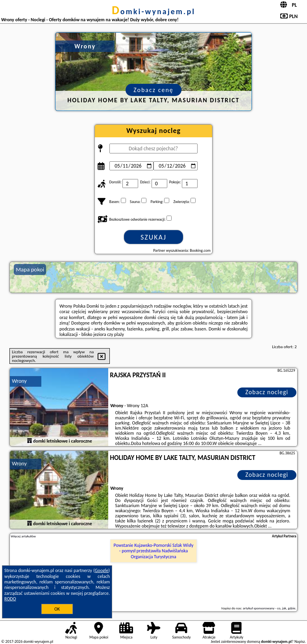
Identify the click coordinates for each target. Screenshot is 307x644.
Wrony (19, 381)
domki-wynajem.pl (153, 11)
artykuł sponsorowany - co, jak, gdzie (269, 608)
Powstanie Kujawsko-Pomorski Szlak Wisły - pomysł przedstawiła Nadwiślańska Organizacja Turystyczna (154, 551)
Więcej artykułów (23, 536)
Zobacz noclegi (267, 392)
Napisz (300, 641)
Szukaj (153, 237)
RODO (10, 599)
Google (102, 570)
